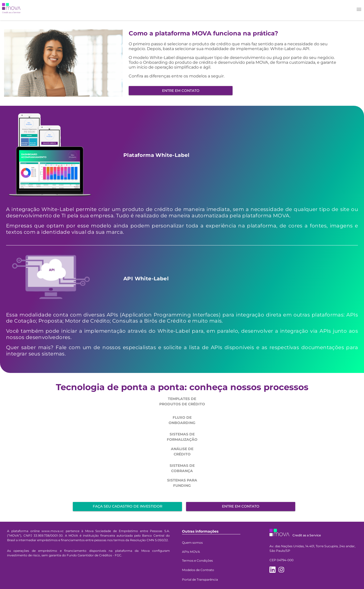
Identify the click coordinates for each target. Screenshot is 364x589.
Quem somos (192, 543)
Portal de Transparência (200, 580)
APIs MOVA (191, 552)
